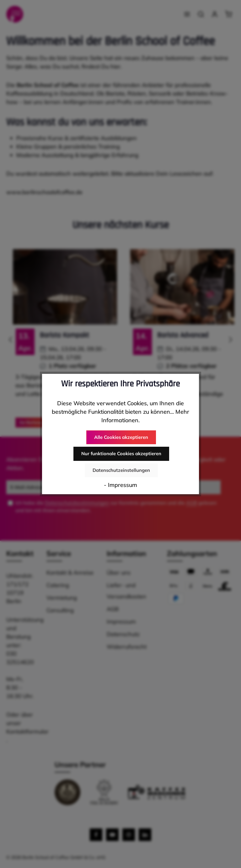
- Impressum (120, 484)
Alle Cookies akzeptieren (121, 438)
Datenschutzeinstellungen (121, 470)
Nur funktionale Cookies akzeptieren (121, 454)
